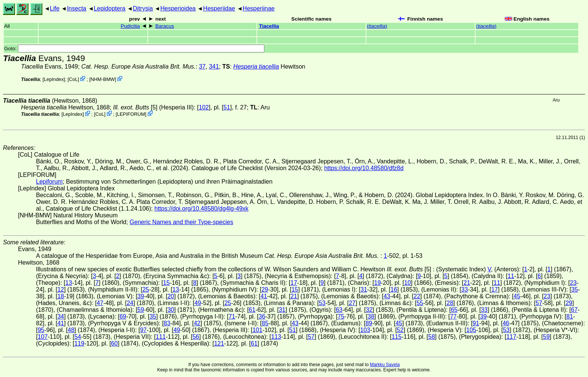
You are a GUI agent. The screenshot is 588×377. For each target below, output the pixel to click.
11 (511, 276)
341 (214, 67)
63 (339, 310)
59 (141, 310)
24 (130, 303)
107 (43, 337)
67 (574, 310)
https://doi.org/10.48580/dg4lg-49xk (202, 209)
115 (397, 337)
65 (454, 310)
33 (465, 289)
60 (114, 343)
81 (570, 316)
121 (219, 343)
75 (341, 316)
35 (574, 289)
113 (276, 337)
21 (467, 283)
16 (394, 289)
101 (257, 330)
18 (61, 296)
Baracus (165, 26)
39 (141, 296)
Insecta (76, 8)
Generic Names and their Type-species (181, 222)
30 (171, 310)
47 (100, 303)
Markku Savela (385, 365)
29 (265, 289)
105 (471, 330)
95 (41, 330)
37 (202, 67)
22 (417, 296)
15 (166, 283)
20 (171, 296)
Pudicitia (130, 26)
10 (408, 283)
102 (204, 107)
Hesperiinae (259, 8)
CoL (73, 79)
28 (450, 303)
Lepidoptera (110, 8)
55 (420, 303)
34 (61, 316)
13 (69, 283)
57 (539, 303)
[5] (135, 107)
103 (365, 330)
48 (71, 330)
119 (79, 343)
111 (161, 337)
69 (123, 316)
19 (378, 283)
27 (352, 303)
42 (197, 323)
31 (364, 289)
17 (294, 283)
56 (196, 337)
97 (143, 330)
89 (369, 323)
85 (265, 323)
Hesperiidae (219, 8)
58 (432, 337)
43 (387, 296)
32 (369, 310)
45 (517, 296)
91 (476, 323)
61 (252, 310)
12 (61, 289)
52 (400, 330)
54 (78, 337)
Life (55, 8)
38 (371, 316)
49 (198, 303)
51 (227, 107)
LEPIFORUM (131, 114)
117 (511, 337)
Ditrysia (143, 8)
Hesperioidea (178, 8)
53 (322, 303)
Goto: (134, 49)
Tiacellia (269, 26)
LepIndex (54, 79)
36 (262, 316)
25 (146, 289)
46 (506, 323)
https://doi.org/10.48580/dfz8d (364, 168)
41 (264, 296)
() (377, 26)
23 (573, 283)
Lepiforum (49, 182)
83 (167, 323)
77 (453, 316)
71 (232, 316)
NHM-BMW (103, 79)
